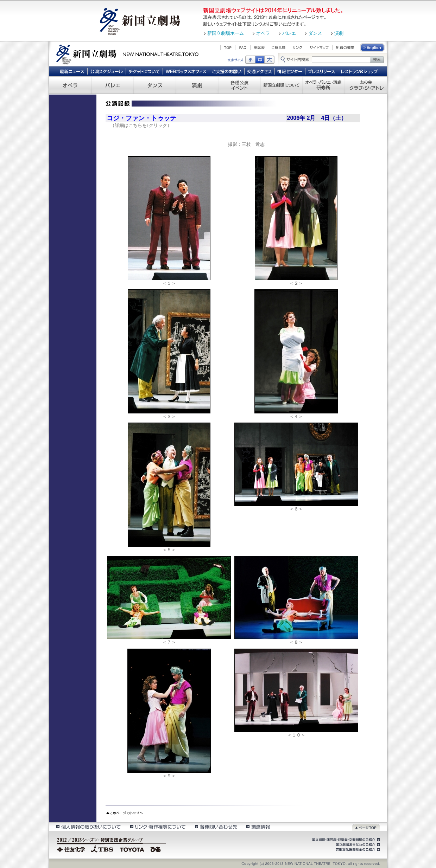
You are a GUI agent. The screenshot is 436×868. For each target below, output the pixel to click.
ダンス (315, 33)
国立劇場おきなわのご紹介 (357, 845)
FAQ (243, 47)
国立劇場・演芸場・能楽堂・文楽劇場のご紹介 (345, 840)
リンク (298, 47)
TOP (228, 47)
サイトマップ (319, 47)
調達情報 (258, 827)
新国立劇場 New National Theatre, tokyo (127, 54)
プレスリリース (322, 71)
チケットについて (144, 71)
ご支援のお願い (227, 71)
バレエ (289, 33)
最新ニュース (72, 71)
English (373, 47)
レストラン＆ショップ (360, 71)
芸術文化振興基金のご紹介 (357, 850)
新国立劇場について (282, 85)
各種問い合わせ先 (216, 827)
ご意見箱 (279, 47)
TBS (102, 849)
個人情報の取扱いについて (88, 827)
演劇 (339, 33)
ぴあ (157, 849)
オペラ (263, 33)
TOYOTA (132, 849)
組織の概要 (345, 47)
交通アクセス (260, 71)
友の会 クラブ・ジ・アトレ (366, 85)
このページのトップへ (124, 812)
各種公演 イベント (239, 85)
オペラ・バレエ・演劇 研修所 (324, 85)
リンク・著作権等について (157, 827)
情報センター (290, 71)
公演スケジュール (106, 71)
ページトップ (366, 827)
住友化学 (72, 849)
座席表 (259, 47)
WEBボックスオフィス (186, 71)
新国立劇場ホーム (226, 33)
